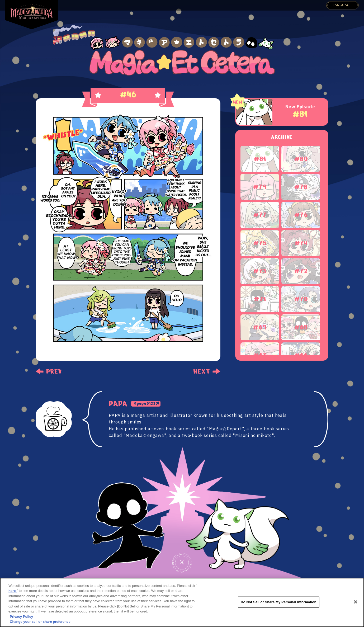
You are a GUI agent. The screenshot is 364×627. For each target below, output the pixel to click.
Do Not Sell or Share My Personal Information (279, 602)
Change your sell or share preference (40, 622)
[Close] (356, 602)
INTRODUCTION (152, 4)
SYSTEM (216, 3)
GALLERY (188, 3)
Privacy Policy (21, 617)
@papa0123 (145, 404)
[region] (182, 602)
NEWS (119, 4)
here (13, 591)
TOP (99, 5)
